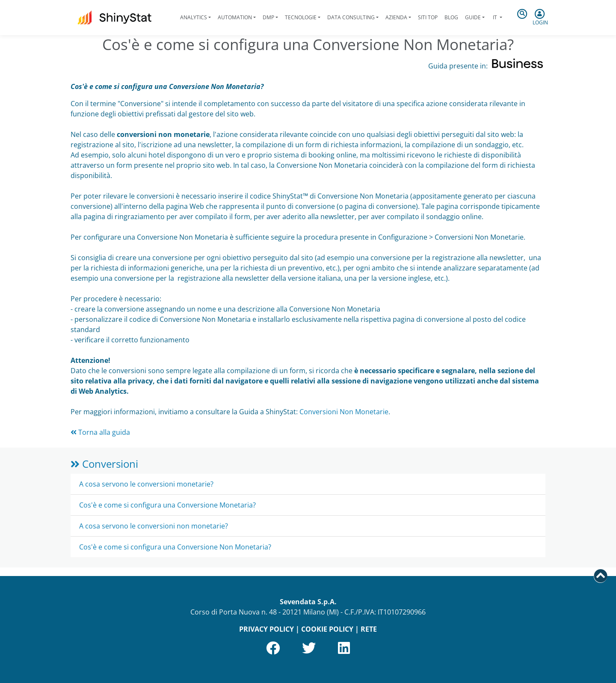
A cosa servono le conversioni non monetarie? (154, 526)
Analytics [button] (194, 17)
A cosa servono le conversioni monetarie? (146, 484)
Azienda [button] (396, 17)
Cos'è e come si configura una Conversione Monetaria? (167, 505)
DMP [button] (268, 17)
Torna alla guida (100, 432)
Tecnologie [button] (301, 17)
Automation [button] (235, 17)
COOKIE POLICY (327, 629)
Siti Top (428, 17)
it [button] (495, 17)
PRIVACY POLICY (267, 629)
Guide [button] (473, 17)
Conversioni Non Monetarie (344, 412)
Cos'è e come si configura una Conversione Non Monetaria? (175, 547)
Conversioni (104, 464)
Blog (451, 17)
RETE (369, 629)
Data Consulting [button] (351, 17)
